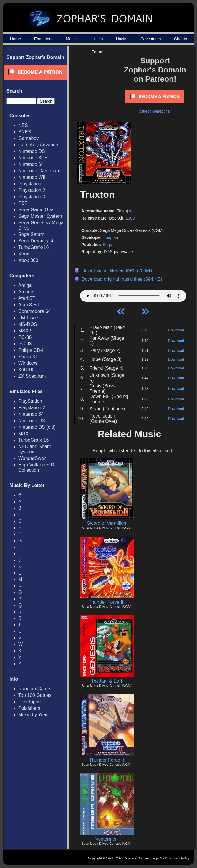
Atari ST (27, 298)
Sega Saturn (31, 234)
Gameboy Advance (38, 145)
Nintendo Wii (32, 177)
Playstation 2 (32, 190)
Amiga (25, 285)
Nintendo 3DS (33, 158)
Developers (30, 702)
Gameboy (28, 138)
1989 (130, 218)
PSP (23, 203)
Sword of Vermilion (106, 523)
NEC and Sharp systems (35, 449)
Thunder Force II (107, 760)
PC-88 (25, 337)
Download (176, 330)
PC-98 (25, 344)
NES (23, 125)
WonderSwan (32, 458)
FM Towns (29, 318)
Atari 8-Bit (29, 305)
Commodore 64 (34, 311)
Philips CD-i (31, 350)
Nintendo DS (32, 151)
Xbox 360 (28, 260)
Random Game (34, 689)
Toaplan (111, 237)
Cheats (181, 39)
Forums (98, 52)
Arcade (26, 292)
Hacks (122, 39)
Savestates (151, 39)
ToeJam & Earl (107, 681)
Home (15, 39)
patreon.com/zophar (155, 111)
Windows (28, 363)
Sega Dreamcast (36, 241)
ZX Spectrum (32, 376)
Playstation (30, 184)
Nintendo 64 (31, 164)
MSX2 (25, 331)
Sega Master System (40, 216)
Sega (107, 245)
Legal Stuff (159, 858)
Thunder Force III (107, 602)
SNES (25, 132)
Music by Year (33, 715)
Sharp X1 (28, 357)
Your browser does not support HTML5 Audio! (133, 294)
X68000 (26, 370)
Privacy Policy (180, 858)
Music (71, 39)
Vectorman (107, 839)
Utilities (96, 39)
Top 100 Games (35, 695)
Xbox (24, 254)
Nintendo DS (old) (37, 427)
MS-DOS (28, 324)
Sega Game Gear (37, 210)
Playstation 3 (32, 197)
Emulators (43, 39)
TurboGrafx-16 (33, 247)
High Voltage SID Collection (36, 467)
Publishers (29, 708)
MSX (23, 434)
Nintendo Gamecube (40, 171)
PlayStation (30, 401)
